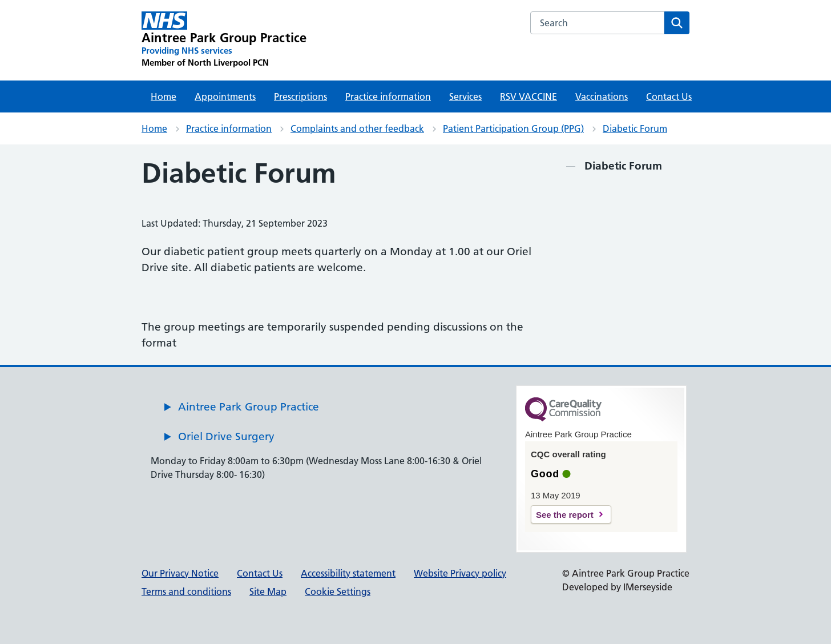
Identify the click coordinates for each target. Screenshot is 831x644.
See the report (565, 515)
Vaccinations (602, 96)
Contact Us (669, 96)
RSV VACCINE (529, 96)
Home (164, 96)
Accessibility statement (348, 573)
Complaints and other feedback (357, 128)
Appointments (225, 96)
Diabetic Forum (635, 128)
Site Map (268, 591)
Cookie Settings (338, 591)
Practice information (388, 96)
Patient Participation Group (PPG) (513, 128)
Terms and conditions (186, 591)
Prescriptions (300, 96)
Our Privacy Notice (180, 573)
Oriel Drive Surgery (226, 436)
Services (465, 96)
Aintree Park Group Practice (249, 407)
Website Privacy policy (460, 573)
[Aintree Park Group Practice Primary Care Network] (224, 40)
